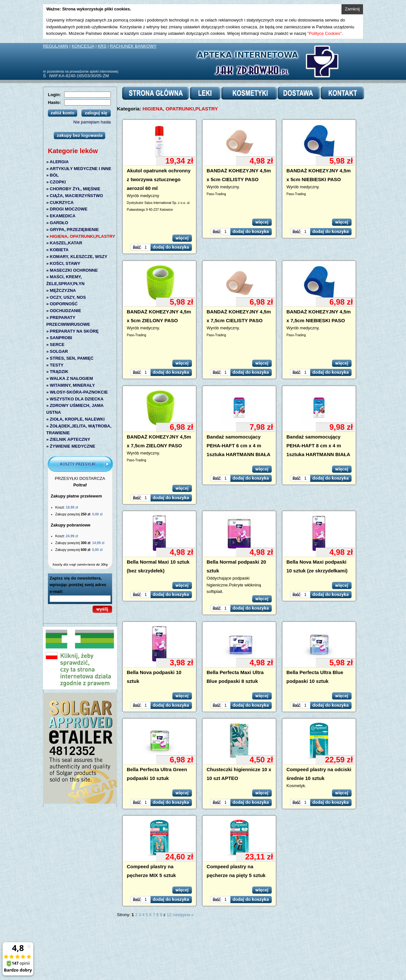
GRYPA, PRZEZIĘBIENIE (74, 230)
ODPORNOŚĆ (64, 304)
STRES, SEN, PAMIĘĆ (72, 358)
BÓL (54, 175)
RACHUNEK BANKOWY (133, 46)
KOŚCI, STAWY (65, 263)
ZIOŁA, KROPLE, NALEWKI (77, 419)
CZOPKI (58, 182)
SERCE (57, 345)
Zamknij (352, 9)
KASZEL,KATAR (66, 243)
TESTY (57, 365)
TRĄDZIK (59, 372)
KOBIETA (59, 250)
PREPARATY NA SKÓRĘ (74, 331)
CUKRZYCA (62, 202)
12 (169, 915)
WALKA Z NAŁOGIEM (71, 378)
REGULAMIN (56, 46)
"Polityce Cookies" (324, 33)
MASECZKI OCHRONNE (74, 270)
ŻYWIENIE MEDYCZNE (72, 446)
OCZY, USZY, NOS (68, 297)
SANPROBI (61, 338)
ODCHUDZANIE (65, 311)
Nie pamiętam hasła (92, 122)
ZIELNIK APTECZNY (70, 439)
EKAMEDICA (63, 216)
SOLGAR (59, 351)
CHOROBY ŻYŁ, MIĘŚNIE (75, 189)
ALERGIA (59, 162)
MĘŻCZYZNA (63, 290)
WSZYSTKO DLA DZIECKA (77, 399)
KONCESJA (83, 46)
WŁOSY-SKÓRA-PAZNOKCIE (79, 392)
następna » (183, 915)
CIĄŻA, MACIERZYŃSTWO (76, 196)
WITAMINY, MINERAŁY (72, 385)
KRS (102, 46)
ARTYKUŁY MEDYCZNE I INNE (80, 169)
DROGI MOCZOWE (69, 209)
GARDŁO (59, 223)
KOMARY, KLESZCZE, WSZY (79, 257)
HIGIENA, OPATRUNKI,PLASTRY (83, 236)
